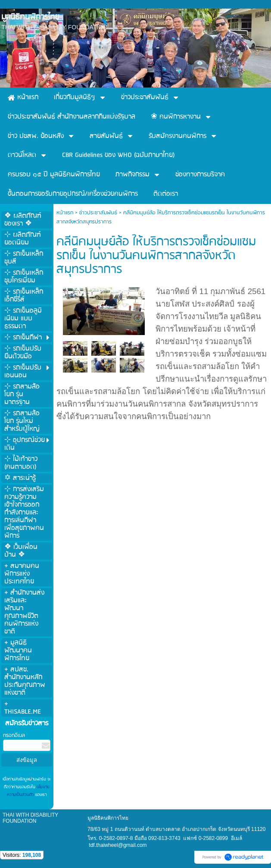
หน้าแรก (65, 213)
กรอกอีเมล (14, 735)
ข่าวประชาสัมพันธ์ (98, 213)
